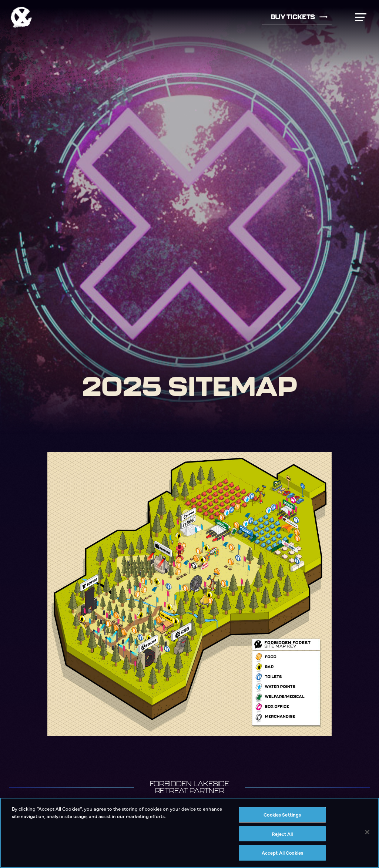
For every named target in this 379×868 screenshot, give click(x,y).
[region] (189, 833)
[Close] (367, 832)
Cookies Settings (282, 814)
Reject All (282, 834)
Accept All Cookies (282, 852)
